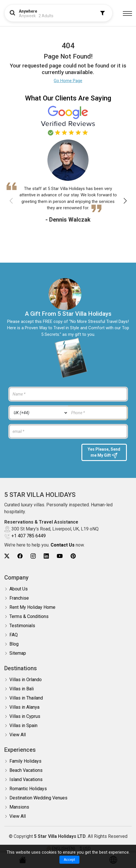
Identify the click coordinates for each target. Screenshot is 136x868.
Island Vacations (26, 779)
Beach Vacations (26, 770)
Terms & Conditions (29, 616)
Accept (69, 860)
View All (18, 735)
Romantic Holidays (28, 789)
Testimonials (22, 626)
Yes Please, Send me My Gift (104, 453)
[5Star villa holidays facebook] (20, 556)
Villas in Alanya (24, 707)
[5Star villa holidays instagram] (33, 556)
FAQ (14, 635)
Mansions (19, 807)
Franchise (19, 598)
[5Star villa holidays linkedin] (46, 556)
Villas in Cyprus (25, 716)
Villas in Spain (23, 725)
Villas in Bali (22, 689)
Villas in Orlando (26, 680)
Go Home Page (68, 81)
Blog (14, 644)
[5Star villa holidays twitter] (7, 556)
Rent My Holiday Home (32, 607)
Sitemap (18, 653)
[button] (125, 201)
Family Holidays (25, 761)
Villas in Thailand (26, 698)
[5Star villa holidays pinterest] (73, 556)
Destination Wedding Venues (38, 798)
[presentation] (42, 455)
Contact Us (63, 545)
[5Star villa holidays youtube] (60, 556)
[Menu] (127, 14)
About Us (19, 589)
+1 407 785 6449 (29, 536)
